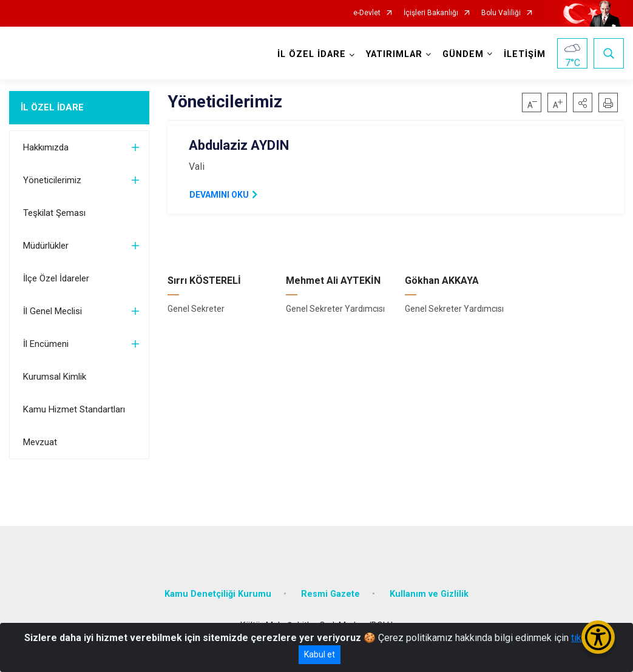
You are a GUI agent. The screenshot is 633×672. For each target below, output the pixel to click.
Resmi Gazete (330, 594)
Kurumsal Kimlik (55, 377)
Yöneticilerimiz (52, 180)
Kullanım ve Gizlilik (429, 594)
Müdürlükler (46, 246)
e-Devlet (367, 13)
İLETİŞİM (525, 54)
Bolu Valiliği (501, 13)
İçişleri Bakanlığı (431, 13)
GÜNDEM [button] (463, 54)
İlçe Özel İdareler (56, 278)
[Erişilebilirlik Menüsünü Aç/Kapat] (598, 637)
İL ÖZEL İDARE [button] (312, 54)
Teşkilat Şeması (54, 213)
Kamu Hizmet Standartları (74, 409)
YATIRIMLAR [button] (394, 54)
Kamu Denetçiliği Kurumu (218, 594)
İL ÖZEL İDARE (52, 107)
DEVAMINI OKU (219, 195)
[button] (583, 102)
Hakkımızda (46, 147)
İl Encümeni (46, 344)
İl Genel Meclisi (52, 311)
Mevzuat (40, 442)
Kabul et (320, 654)
